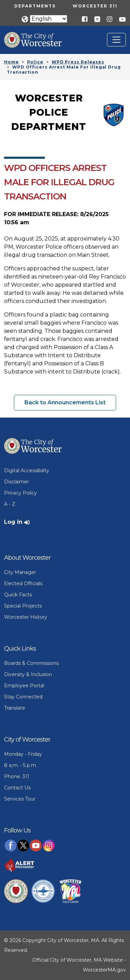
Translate (15, 708)
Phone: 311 (17, 776)
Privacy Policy (21, 493)
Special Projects (23, 606)
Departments (35, 6)
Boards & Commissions (31, 663)
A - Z (10, 504)
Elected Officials (23, 583)
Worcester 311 (95, 6)
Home (12, 62)
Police (35, 62)
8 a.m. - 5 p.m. (21, 765)
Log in (13, 522)
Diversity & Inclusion (28, 674)
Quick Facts (18, 595)
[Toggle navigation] (116, 40)
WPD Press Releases (78, 62)
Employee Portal (24, 686)
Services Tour (20, 799)
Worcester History (26, 617)
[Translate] (49, 19)
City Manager (20, 572)
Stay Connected (23, 697)
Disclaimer (16, 482)
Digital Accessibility (27, 470)
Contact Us (17, 788)
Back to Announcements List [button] (65, 402)
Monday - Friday (23, 754)
